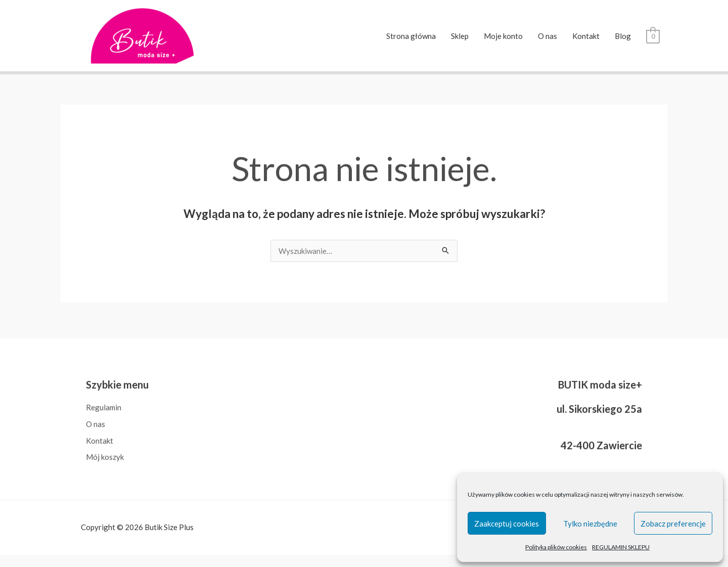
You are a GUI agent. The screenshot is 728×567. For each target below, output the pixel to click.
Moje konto (503, 36)
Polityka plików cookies (556, 547)
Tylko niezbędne (590, 524)
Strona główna (411, 36)
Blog (623, 36)
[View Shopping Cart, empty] (653, 36)
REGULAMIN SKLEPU (621, 547)
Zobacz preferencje (673, 524)
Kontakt (586, 36)
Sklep (460, 36)
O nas (548, 36)
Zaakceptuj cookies (507, 524)
